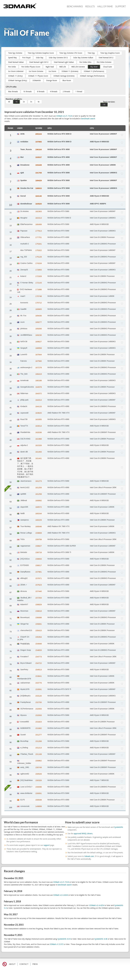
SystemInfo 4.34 (64, 939)
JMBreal (22, 500)
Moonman (23, 611)
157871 (38, 578)
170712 (38, 303)
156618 (38, 611)
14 (11, 232)
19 (11, 264)
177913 (38, 231)
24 (11, 297)
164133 (38, 406)
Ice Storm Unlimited (16, 71)
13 (11, 226)
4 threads (54, 92)
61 (11, 554)
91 (11, 749)
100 (11, 807)
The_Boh (22, 374)
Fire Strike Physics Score (31, 67)
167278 (38, 367)
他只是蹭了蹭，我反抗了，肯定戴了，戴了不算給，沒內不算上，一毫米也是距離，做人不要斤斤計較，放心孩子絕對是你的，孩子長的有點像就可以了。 (25, 468)
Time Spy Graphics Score (110, 53)
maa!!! (21, 296)
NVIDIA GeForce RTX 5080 (59, 180)
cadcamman (24, 683)
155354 (38, 637)
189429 (38, 180)
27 (11, 317)
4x (39, 102)
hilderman (23, 393)
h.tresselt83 (23, 722)
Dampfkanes (24, 572)
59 (11, 541)
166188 (38, 380)
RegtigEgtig (23, 644)
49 (11, 459)
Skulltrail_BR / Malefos (24, 599)
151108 (38, 754)
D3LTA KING (24, 439)
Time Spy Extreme (15, 53)
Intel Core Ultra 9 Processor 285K (103, 487)
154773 (38, 657)
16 (11, 245)
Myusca (22, 715)
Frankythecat (24, 702)
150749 (38, 767)
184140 (38, 196)
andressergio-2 (25, 367)
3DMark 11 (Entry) (15, 76)
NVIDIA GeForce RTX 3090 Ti (59, 552)
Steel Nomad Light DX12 (39, 62)
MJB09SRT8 (24, 728)
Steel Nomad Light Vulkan (64, 62)
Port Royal (26, 58)
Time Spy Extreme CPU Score (71, 53)
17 (11, 251)
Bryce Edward (24, 663)
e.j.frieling (23, 748)
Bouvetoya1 (23, 617)
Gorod (21, 196)
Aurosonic (23, 303)
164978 (38, 387)
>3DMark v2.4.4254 (96, 905)
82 (11, 691)
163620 (38, 413)
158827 (38, 546)
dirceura (22, 591)
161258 (38, 494)
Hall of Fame (105, 6)
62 (11, 560)
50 (11, 482)
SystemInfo (119, 827)
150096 (38, 787)
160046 (38, 526)
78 (11, 664)
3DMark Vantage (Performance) (92, 76)
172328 (38, 276)
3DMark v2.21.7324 (64, 116)
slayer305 (23, 507)
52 (11, 495)
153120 (38, 696)
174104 (38, 263)
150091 (38, 793)
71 (11, 619)
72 (11, 625)
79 (11, 671)
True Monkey (24, 526)
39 (11, 395)
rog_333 (22, 257)
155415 (38, 630)
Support (121, 6)
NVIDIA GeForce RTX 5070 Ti (59, 689)
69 (11, 606)
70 (11, 612)
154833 (38, 650)
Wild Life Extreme (78, 67)
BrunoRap (23, 741)
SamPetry (23, 670)
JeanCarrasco (24, 481)
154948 (38, 644)
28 (11, 323)
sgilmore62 (23, 774)
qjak (21, 173)
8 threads (41, 92)
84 (11, 703)
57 (11, 528)
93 (11, 762)
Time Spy (91, 53)
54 (11, 508)
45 (11, 434)
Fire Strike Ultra (85, 62)
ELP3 (21, 800)
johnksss (22, 329)
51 (11, 489)
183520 (38, 204)
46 (11, 440)
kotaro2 (22, 276)
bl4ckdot (22, 552)
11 (11, 213)
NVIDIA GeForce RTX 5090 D (59, 134)
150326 (38, 780)
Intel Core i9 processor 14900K (103, 165)
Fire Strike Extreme (104, 62)
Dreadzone (23, 165)
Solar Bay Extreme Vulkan (83, 58)
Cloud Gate (107, 67)
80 (11, 677)
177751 (38, 237)
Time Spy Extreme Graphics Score (41, 53)
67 (11, 592)
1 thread (79, 92)
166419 (38, 374)
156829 (38, 604)
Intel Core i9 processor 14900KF (103, 134)
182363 (38, 211)
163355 (38, 419)
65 (11, 580)
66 (11, 586)
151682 (38, 728)
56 (11, 521)
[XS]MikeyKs (24, 696)
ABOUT (12, 964)
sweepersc (23, 520)
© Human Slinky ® (25, 284)
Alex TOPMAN (24, 250)
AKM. (21, 134)
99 (11, 801)
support (47, 845)
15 (11, 239)
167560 (38, 361)
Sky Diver (94, 67)
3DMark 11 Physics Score (38, 76)
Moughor (22, 218)
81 (11, 684)
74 (11, 638)
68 (11, 599)
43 (11, 421)
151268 (38, 741)
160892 (38, 500)
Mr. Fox (22, 316)
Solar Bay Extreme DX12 (58, 58)
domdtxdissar (25, 204)
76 (11, 651)
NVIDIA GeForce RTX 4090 (59, 149)
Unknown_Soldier (24, 762)
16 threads (27, 92)
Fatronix (22, 361)
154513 (38, 670)
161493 (38, 452)
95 (11, 775)
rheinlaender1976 (24, 678)
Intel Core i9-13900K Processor (102, 237)
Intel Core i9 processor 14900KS (103, 173)
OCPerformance (25, 709)
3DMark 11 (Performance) (94, 71)
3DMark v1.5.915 (57, 944)
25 (11, 304)
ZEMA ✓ (22, 585)
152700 (38, 702)
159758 (38, 539)
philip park (23, 400)
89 (11, 736)
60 (11, 547)
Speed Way (12, 58)
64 (11, 573)
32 (11, 349)
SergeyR (22, 348)
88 (11, 729)
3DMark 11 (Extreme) (70, 71)
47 (11, 447)
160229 (38, 520)
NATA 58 (22, 341)
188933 (38, 188)
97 (11, 788)
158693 (38, 559)
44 (11, 427)
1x (16, 102)
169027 (38, 342)
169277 (38, 322)
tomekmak (23, 380)
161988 (38, 439)
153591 (38, 689)
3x (31, 102)
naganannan (24, 546)
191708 (38, 173)
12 (11, 219)
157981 (38, 572)
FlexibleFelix (24, 432)
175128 (38, 257)
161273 (38, 481)
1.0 (104, 105)
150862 (38, 761)
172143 (38, 283)
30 (11, 336)
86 (11, 716)
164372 (38, 393)
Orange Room (52, 80)
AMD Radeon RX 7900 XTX (59, 413)
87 (11, 723)
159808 (38, 533)
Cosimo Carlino (25, 263)
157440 (38, 591)
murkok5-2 (23, 244)
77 (11, 658)
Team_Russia (24, 149)
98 (11, 795)
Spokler (22, 180)
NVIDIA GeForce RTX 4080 (58, 611)
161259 (38, 488)
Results (90, 6)
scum (21, 322)
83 (11, 697)
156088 (38, 617)
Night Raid (50, 67)
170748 (38, 296)
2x (24, 102)
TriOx (21, 539)
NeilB (21, 513)
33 (11, 356)
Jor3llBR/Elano (25, 335)
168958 (38, 348)
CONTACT (24, 964)
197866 (38, 142)
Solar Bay (40, 58)
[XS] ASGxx (23, 559)
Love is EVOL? (25, 787)
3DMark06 (37, 80)
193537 (38, 157)
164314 (38, 400)
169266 (38, 329)
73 (11, 632)
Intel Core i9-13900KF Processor (103, 432)
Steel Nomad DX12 (106, 58)
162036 (38, 432)
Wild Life (63, 67)
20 (11, 271)
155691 (38, 624)
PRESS (35, 964)
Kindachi (22, 406)
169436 (38, 316)
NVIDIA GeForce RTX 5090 (59, 173)
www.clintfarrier (25, 793)
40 (11, 401)
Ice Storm (52, 71)
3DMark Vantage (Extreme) (64, 76)
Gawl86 (22, 309)
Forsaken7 (23, 657)
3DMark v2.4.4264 (61, 895)
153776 (38, 683)
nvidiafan (23, 142)
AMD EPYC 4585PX (98, 204)
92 (11, 755)
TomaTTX (23, 426)
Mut (20, 157)
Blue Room (67, 80)
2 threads (66, 92)
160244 (38, 513)
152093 (38, 709)
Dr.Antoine (23, 211)
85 (11, 710)
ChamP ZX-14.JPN (23, 638)
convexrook (23, 806)
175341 (38, 244)
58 (11, 534)
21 (11, 277)
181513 (38, 218)
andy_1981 (23, 767)
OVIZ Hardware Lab (25, 291)
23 (11, 291)
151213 (38, 748)
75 (11, 645)
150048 (38, 800)
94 (11, 769)
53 (11, 502)
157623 (38, 585)
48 (11, 453)
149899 (38, 806)
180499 (38, 224)
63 (11, 567)
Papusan (22, 231)
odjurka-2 (22, 445)
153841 (38, 676)
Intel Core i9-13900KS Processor (103, 244)
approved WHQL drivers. (83, 834)
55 (11, 515)
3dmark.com (89, 856)
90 (11, 742)
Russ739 (22, 419)
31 (11, 343)
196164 (38, 149)
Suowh (21, 735)
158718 (38, 552)
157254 (38, 598)
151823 (38, 722)
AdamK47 (23, 604)
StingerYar (23, 624)
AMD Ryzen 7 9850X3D (99, 780)
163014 (38, 426)
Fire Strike (12, 67)
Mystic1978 (23, 689)
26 (11, 310)
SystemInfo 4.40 (101, 939)
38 (11, 388)
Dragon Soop (24, 650)
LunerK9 (22, 354)
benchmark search (88, 119)
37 (11, 382)
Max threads (13, 92)
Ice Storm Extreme (36, 71)
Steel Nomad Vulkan (16, 62)
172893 (38, 270)
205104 (38, 134)
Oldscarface (23, 237)
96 (11, 782)
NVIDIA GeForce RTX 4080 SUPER (62, 546)
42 (11, 414)
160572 (38, 507)
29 (11, 330)
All (9, 102)
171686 (38, 289)
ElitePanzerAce (25, 224)
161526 (38, 445)
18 (11, 258)
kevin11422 (23, 487)
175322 (38, 250)
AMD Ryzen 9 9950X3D (99, 142)
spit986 (22, 494)
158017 (38, 565)
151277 (38, 735)
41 (11, 408)
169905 (38, 309)
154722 (38, 663)
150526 (38, 774)
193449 (38, 165)
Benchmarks (75, 6)
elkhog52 (22, 578)
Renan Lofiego (25, 533)
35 (11, 369)
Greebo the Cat (25, 188)
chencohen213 (25, 630)
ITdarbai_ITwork (25, 754)
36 (11, 375)
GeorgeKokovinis (26, 387)
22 (11, 284)
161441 (38, 458)
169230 (38, 335)
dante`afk (22, 452)
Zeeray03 (22, 270)
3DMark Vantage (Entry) (18, 80)
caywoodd (23, 413)
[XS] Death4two (25, 780)
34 (11, 362)
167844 (38, 355)
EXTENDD (23, 565)
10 (11, 205)
